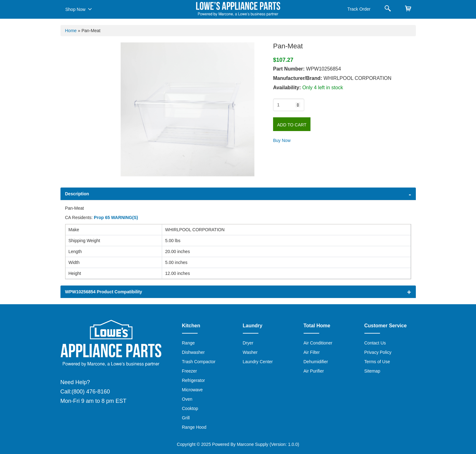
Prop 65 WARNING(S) (116, 217)
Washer (250, 352)
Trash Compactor (199, 362)
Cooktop (190, 408)
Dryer (248, 343)
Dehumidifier (316, 362)
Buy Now (282, 140)
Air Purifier (314, 371)
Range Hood (194, 427)
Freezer (190, 371)
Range (188, 343)
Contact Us (375, 343)
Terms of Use (377, 362)
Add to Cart (292, 125)
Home (71, 31)
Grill (186, 418)
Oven (187, 399)
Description (77, 194)
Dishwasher (193, 352)
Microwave (192, 390)
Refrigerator (194, 380)
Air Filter (312, 352)
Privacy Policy (378, 352)
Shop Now (79, 9)
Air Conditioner (318, 343)
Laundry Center (258, 362)
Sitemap (372, 371)
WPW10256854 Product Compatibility (104, 292)
